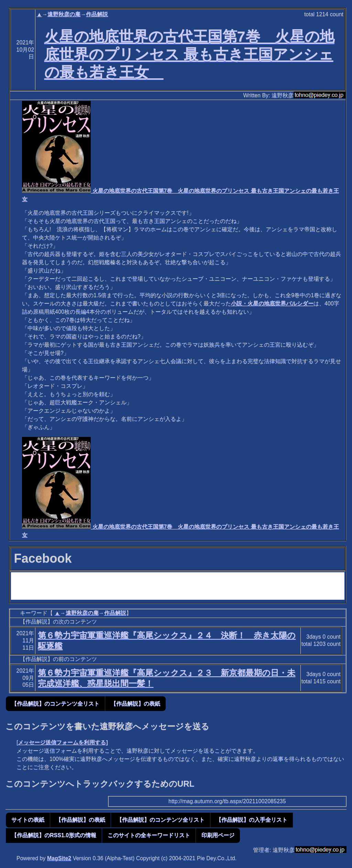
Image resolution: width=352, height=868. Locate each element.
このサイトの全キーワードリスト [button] (149, 835)
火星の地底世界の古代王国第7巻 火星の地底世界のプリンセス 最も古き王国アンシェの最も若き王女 (189, 54)
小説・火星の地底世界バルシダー (272, 303)
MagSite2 (59, 858)
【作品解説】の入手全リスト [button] (252, 820)
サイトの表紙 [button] (28, 820)
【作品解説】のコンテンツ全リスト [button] (55, 704)
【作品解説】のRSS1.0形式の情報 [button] (54, 835)
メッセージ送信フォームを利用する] (63, 742)
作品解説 (97, 14)
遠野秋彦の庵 (64, 14)
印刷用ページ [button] (218, 835)
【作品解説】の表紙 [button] (135, 704)
